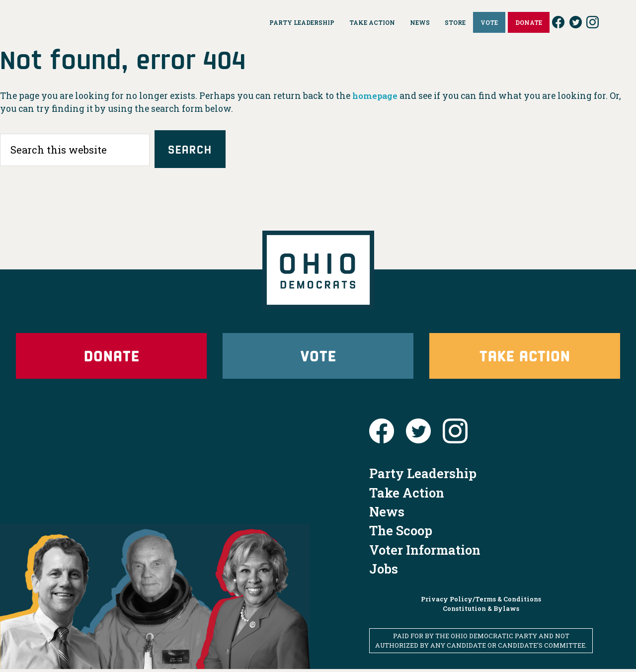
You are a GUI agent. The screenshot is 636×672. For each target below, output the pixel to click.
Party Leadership (423, 476)
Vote (318, 357)
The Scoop (401, 533)
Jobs (384, 572)
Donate (111, 357)
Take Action (525, 357)
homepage (376, 96)
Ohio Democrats (100, 22)
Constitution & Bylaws (481, 611)
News (387, 514)
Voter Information (425, 553)
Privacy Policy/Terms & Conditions (481, 601)
